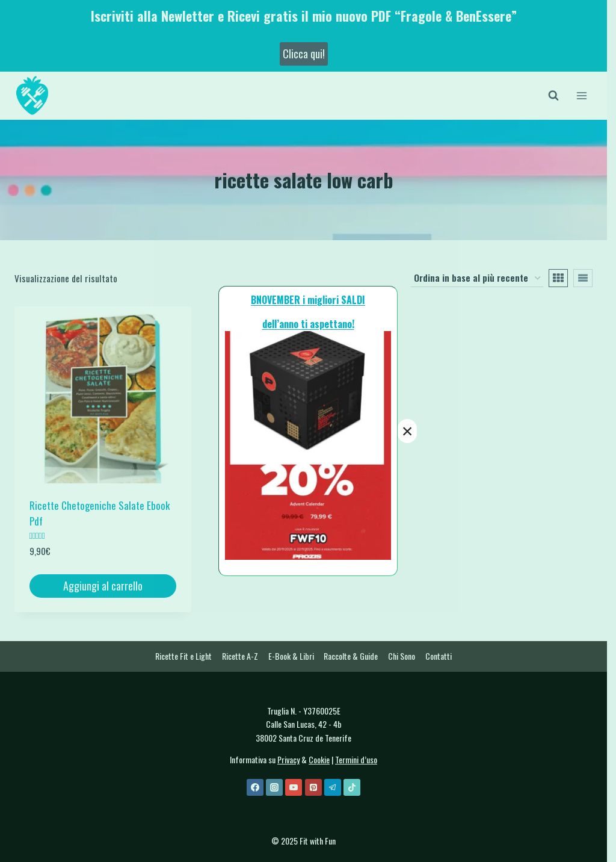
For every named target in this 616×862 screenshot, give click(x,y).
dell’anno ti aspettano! (308, 324)
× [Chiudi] (408, 431)
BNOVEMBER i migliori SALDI (308, 300)
